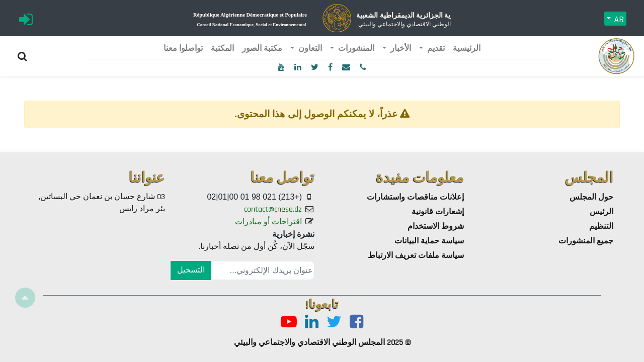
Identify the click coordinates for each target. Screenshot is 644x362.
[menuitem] (467, 49)
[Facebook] (356, 323)
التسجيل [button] (191, 270)
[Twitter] (334, 323)
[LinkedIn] (312, 323)
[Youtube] (289, 323)
